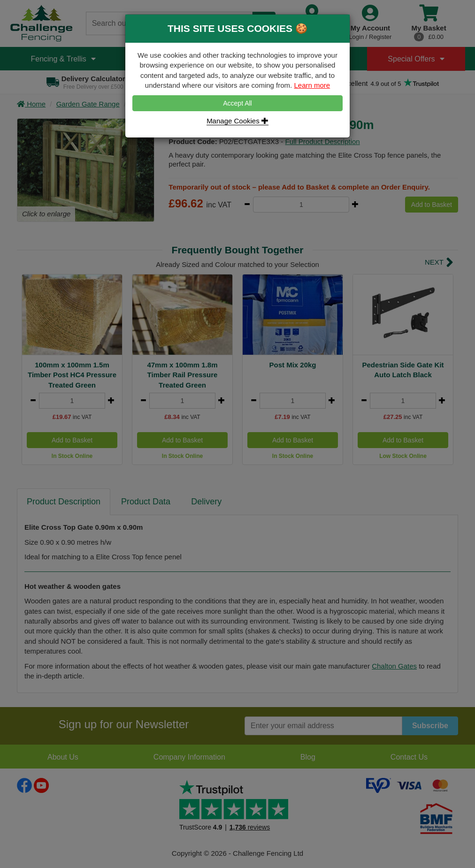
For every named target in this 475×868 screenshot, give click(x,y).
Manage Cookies (237, 121)
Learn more (312, 85)
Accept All (237, 103)
